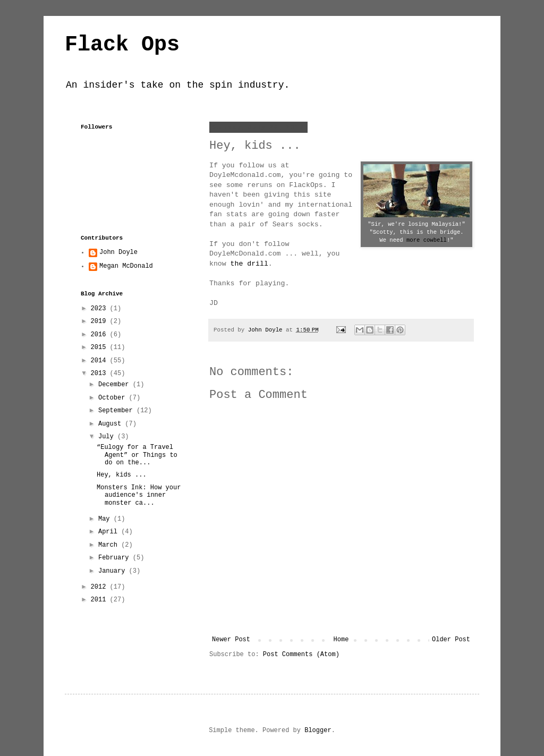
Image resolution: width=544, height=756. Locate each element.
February (116, 558)
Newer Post (231, 640)
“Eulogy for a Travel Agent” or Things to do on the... (137, 455)
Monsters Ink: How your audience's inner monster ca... (139, 495)
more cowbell (427, 240)
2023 (100, 309)
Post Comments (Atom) (301, 655)
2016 (100, 335)
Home (341, 640)
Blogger (318, 730)
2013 (100, 373)
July (108, 437)
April (110, 532)
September (117, 411)
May (106, 519)
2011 (100, 600)
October (114, 398)
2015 (100, 347)
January (114, 571)
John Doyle (118, 252)
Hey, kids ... (122, 475)
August (112, 424)
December (116, 385)
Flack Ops (122, 45)
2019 (100, 321)
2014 (100, 361)
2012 (100, 587)
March (110, 545)
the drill (249, 264)
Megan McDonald (126, 266)
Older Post (451, 640)
